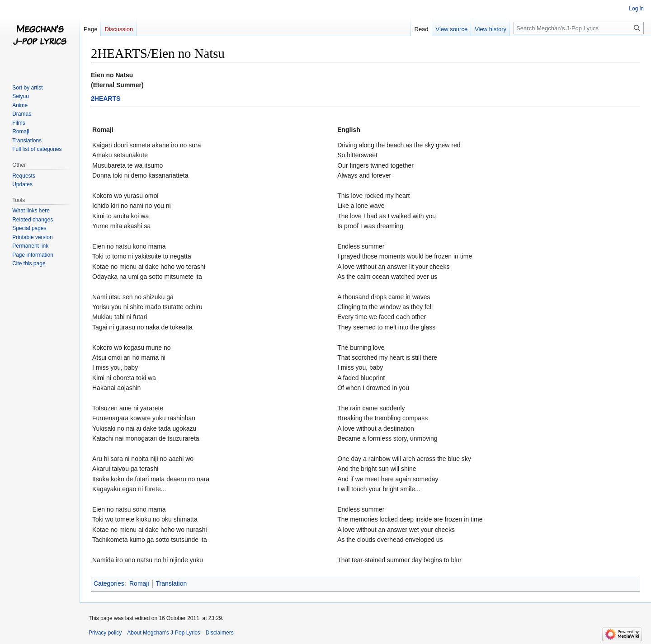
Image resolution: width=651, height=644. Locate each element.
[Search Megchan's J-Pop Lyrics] (579, 28)
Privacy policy (105, 633)
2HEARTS (106, 99)
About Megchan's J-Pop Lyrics (163, 633)
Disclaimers (220, 633)
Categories (109, 583)
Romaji (139, 583)
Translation (172, 583)
